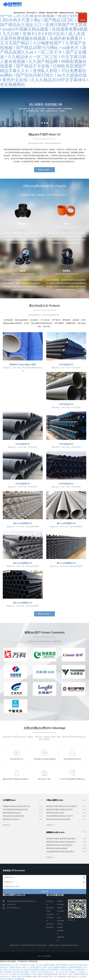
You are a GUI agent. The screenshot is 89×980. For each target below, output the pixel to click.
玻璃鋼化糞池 (71, 323)
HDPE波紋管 (8, 320)
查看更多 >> (7, 825)
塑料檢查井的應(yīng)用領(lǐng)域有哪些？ (62, 839)
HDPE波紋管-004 (66, 444)
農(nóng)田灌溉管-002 (66, 523)
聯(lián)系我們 (83, 13)
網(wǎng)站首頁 (19, 13)
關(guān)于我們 (52, 13)
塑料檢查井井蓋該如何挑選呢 (57, 848)
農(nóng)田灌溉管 (21, 320)
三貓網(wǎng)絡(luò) (55, 945)
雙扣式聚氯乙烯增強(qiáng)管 (42, 323)
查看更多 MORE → (44, 170)
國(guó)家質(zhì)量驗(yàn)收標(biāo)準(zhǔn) (19, 779)
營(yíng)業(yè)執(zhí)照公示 (70, 945)
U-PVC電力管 (45, 320)
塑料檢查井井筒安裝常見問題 (13, 816)
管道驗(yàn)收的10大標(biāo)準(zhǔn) (16, 806)
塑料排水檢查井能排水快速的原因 (58, 819)
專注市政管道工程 (17, 759)
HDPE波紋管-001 (66, 365)
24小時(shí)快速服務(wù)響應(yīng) (72, 779)
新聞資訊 (42, 13)
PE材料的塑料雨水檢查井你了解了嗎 (60, 816)
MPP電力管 (56, 320)
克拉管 (27, 323)
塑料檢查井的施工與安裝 (55, 813)
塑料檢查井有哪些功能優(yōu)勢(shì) (59, 809)
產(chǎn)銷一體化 (44, 779)
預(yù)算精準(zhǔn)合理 (72, 759)
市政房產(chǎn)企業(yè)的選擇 (44, 759)
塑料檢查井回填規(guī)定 (12, 813)
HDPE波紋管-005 (23, 484)
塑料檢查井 (67, 320)
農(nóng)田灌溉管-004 (66, 563)
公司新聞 (40, 800)
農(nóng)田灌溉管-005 (23, 603)
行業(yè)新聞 (84, 800)
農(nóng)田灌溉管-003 (23, 563)
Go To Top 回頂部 (44, 956)
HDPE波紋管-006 (66, 484)
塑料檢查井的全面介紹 (11, 819)
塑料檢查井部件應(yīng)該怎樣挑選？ (60, 845)
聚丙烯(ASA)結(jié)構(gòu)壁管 (23, 365)
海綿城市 (76, 320)
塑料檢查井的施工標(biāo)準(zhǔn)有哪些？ (62, 806)
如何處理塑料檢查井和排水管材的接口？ (61, 852)
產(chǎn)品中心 (32, 13)
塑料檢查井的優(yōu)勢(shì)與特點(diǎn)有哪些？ (62, 842)
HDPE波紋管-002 (66, 404)
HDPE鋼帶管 (59, 323)
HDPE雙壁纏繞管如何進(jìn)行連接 (15, 809)
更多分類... (47, 326)
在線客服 (83, 20)
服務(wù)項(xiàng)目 (67, 13)
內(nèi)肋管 (34, 320)
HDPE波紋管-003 (23, 444)
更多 (85, 832)
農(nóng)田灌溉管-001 (23, 523)
